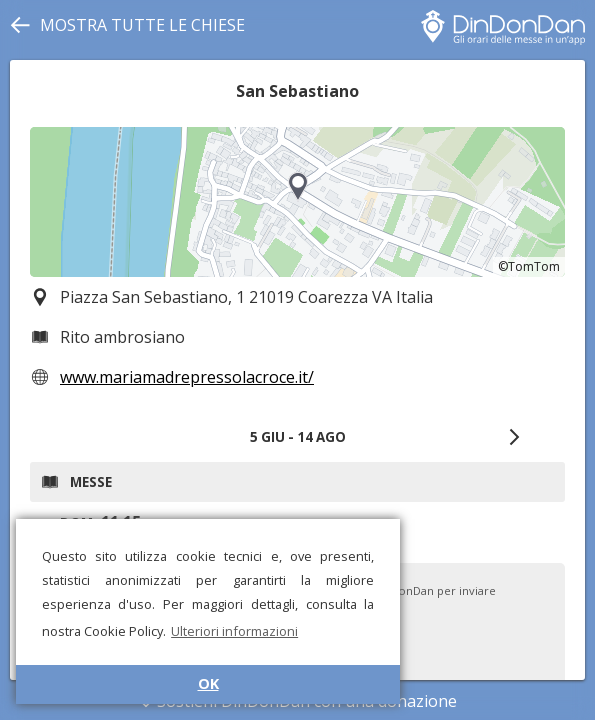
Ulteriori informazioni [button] (234, 631)
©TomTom (529, 266)
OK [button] (208, 683)
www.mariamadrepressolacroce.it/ (187, 377)
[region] (297, 202)
